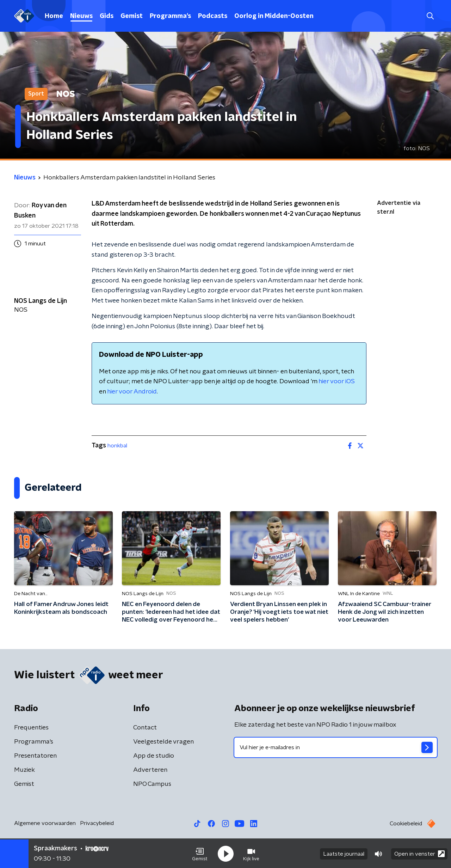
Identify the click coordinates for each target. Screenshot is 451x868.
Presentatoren (35, 756)
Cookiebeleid (406, 824)
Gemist (132, 16)
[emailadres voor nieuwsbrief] (336, 747)
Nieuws (81, 16)
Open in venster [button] (419, 853)
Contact (145, 728)
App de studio (154, 756)
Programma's (170, 16)
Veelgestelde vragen (163, 742)
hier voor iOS (337, 381)
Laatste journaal (344, 853)
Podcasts (213, 16)
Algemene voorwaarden (45, 823)
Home (54, 16)
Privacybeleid (97, 823)
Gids (107, 16)
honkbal (117, 446)
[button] (200, 853)
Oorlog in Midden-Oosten (274, 16)
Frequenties (31, 728)
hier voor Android (132, 392)
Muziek (24, 770)
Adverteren (150, 770)
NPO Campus (152, 784)
